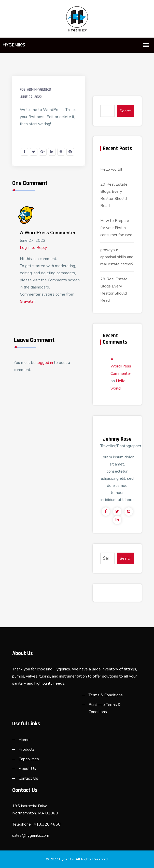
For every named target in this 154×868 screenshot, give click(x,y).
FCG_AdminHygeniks (35, 90)
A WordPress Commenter (48, 233)
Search (126, 111)
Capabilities (29, 759)
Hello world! (111, 169)
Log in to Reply (33, 248)
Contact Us (28, 778)
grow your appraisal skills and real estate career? (117, 257)
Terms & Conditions (106, 695)
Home (24, 740)
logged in (45, 363)
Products (27, 749)
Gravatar (27, 301)
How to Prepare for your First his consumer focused (116, 228)
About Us (27, 769)
